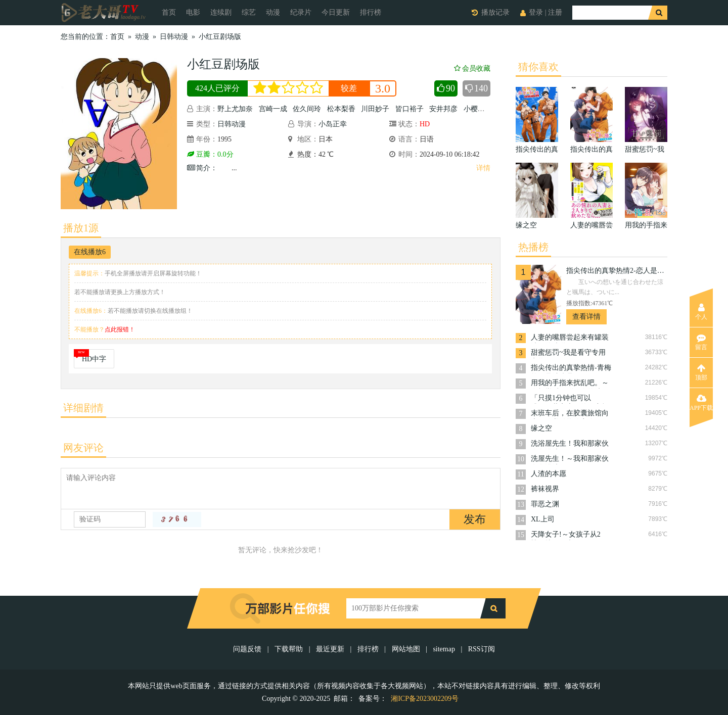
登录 (536, 12)
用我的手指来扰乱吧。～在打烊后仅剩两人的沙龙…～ (570, 384)
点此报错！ (120, 329)
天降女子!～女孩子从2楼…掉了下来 (566, 535)
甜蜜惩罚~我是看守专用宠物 (568, 353)
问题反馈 (248, 649)
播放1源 (81, 228)
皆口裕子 (409, 109)
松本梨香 (341, 109)
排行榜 (371, 12)
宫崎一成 (273, 109)
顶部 (701, 372)
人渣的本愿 (549, 474)
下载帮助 (289, 649)
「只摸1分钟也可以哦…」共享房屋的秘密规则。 (570, 399)
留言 (701, 342)
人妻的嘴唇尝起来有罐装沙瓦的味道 (570, 338)
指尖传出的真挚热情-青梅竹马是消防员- (571, 369)
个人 (701, 312)
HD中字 (94, 359)
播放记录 (495, 12)
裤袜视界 (545, 489)
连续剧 (221, 12)
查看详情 (586, 317)
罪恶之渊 (545, 504)
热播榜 (533, 247)
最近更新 (330, 649)
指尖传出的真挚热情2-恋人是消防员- (617, 271)
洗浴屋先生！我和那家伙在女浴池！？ (570, 444)
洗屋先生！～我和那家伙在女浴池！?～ (570, 460)
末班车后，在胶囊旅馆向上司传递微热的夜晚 (570, 414)
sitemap (444, 649)
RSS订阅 (482, 649)
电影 (193, 12)
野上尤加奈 (235, 109)
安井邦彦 (443, 109)
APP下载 (701, 403)
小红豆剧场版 (220, 37)
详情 (483, 168)
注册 (555, 12)
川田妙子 (375, 109)
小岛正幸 (333, 124)
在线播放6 (90, 252)
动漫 (273, 12)
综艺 (249, 12)
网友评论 (83, 448)
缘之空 (541, 428)
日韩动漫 (174, 37)
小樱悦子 (478, 109)
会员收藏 (472, 68)
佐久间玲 (307, 109)
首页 (169, 12)
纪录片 (301, 12)
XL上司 (543, 519)
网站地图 (406, 649)
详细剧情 (83, 408)
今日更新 (336, 12)
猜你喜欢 (538, 67)
